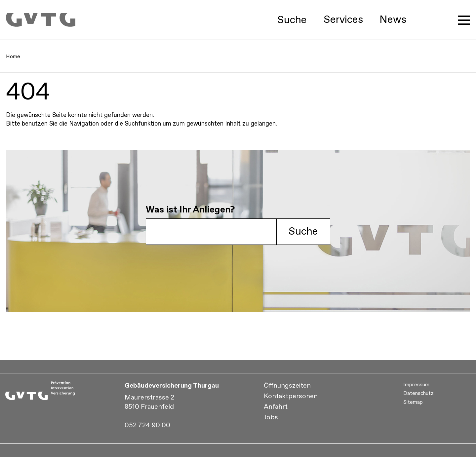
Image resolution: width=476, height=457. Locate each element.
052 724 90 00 (147, 425)
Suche (303, 232)
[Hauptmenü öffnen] (464, 20)
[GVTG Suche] (211, 232)
